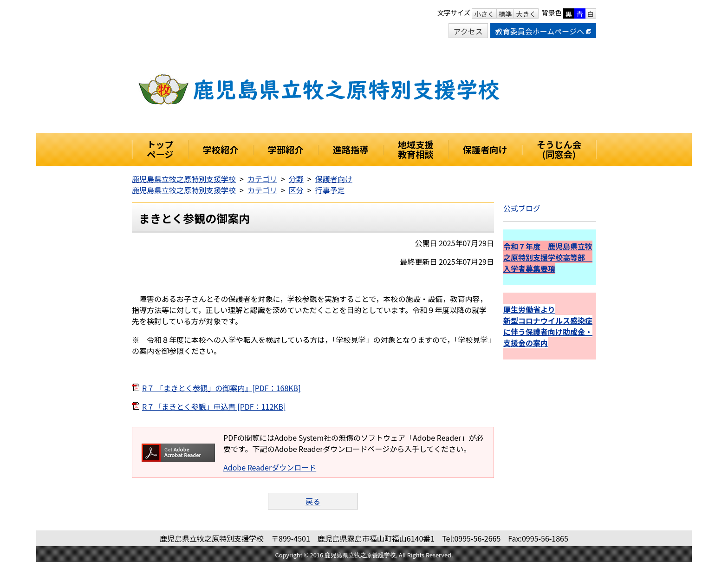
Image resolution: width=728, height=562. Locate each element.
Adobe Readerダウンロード (270, 467)
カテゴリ (262, 179)
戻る (313, 501)
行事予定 (330, 190)
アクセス (468, 31)
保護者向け (334, 179)
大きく (526, 14)
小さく (484, 14)
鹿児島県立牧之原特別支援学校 (184, 179)
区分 (296, 190)
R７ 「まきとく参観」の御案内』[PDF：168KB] (221, 388)
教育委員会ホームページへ (543, 31)
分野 (296, 179)
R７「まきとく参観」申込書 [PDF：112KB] (214, 406)
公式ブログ (522, 208)
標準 (505, 14)
